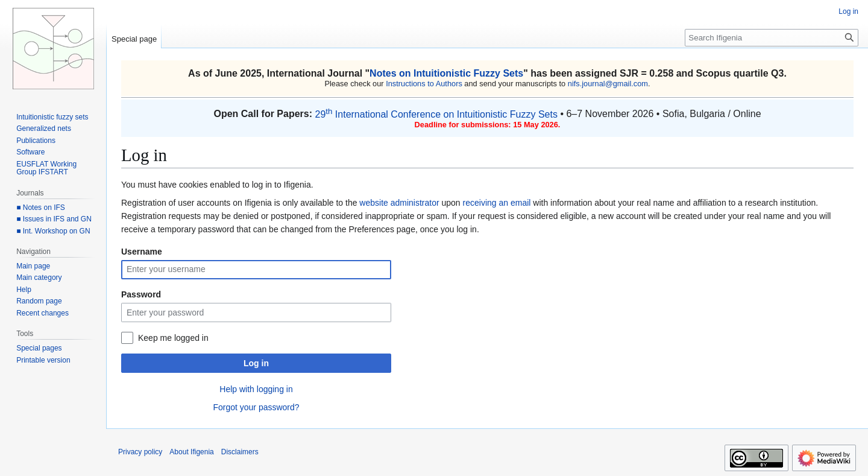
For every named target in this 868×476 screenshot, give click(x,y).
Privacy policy (140, 452)
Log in (256, 363)
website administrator (399, 203)
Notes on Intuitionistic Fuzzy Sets (446, 73)
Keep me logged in (173, 338)
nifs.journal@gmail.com (608, 84)
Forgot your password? (256, 407)
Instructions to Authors (424, 84)
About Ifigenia (191, 452)
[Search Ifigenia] (772, 38)
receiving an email (497, 203)
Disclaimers (240, 452)
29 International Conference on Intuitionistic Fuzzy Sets (436, 114)
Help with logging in (256, 389)
